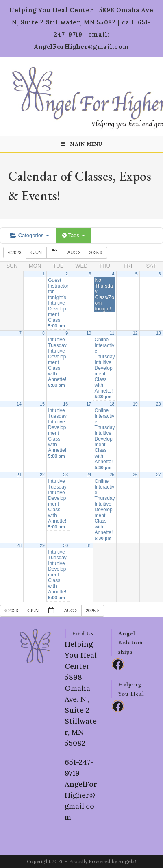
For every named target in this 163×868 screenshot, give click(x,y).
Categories (29, 235)
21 (19, 475)
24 (89, 475)
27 (159, 475)
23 (65, 475)
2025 (97, 253)
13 (159, 333)
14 (19, 404)
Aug (74, 253)
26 (135, 475)
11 (112, 333)
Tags (73, 235)
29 (42, 545)
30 (65, 545)
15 (42, 404)
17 (89, 404)
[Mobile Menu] (82, 144)
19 (135, 404)
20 (159, 404)
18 (112, 404)
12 (135, 333)
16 (65, 404)
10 (89, 333)
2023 (15, 253)
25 (112, 475)
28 (19, 545)
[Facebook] (118, 664)
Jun (37, 253)
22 (42, 475)
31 (89, 545)
